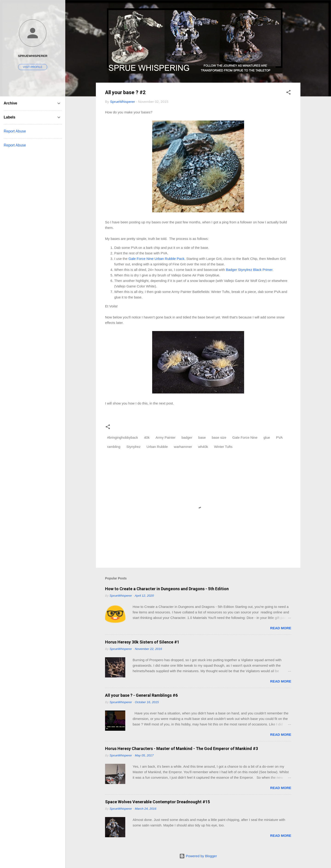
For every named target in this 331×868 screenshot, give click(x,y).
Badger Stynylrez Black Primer (249, 270)
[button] (288, 93)
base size (219, 437)
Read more (281, 628)
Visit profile (33, 67)
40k (147, 437)
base (202, 437)
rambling (114, 447)
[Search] (298, 13)
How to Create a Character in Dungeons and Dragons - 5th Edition (167, 589)
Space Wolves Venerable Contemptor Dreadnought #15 (157, 802)
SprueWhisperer (33, 56)
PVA (279, 437)
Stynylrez (134, 447)
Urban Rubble (157, 447)
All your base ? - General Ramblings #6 (141, 695)
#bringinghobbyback (123, 437)
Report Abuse (15, 131)
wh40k (203, 447)
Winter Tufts (223, 447)
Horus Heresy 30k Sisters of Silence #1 (142, 642)
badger (187, 437)
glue (267, 437)
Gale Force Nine (245, 437)
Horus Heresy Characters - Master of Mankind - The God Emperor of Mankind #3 (181, 749)
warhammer (183, 447)
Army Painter (166, 437)
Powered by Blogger (198, 856)
